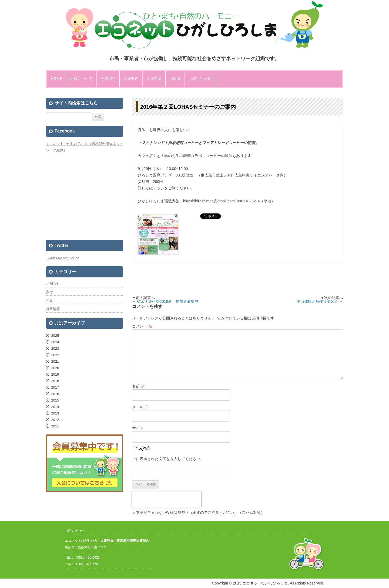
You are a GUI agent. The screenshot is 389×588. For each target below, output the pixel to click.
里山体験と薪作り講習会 (320, 301)
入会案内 (131, 79)
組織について (81, 79)
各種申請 (154, 79)
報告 (49, 300)
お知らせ (53, 283)
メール (140, 407)
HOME (56, 79)
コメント (142, 326)
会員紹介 (108, 79)
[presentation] (167, 499)
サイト (138, 428)
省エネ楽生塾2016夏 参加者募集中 (165, 301)
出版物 (175, 79)
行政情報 (53, 309)
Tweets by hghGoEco (63, 258)
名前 (138, 386)
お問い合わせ (200, 79)
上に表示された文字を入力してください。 (168, 459)
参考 (49, 292)
